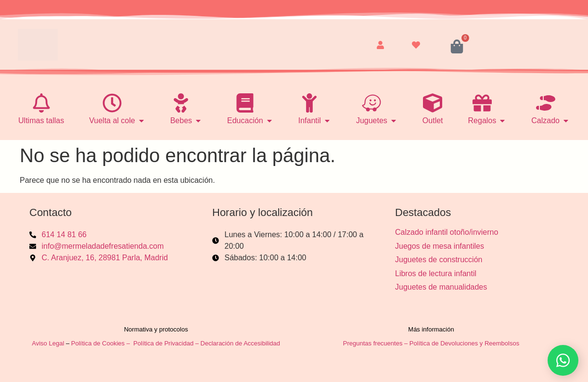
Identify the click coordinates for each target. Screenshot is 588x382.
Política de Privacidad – (167, 343)
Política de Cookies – (102, 343)
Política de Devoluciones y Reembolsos (464, 343)
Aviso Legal (48, 343)
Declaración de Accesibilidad (241, 343)
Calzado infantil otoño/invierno (447, 232)
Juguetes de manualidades (441, 287)
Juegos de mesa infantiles (440, 246)
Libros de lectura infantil (436, 274)
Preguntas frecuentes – (376, 343)
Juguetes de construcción (439, 260)
